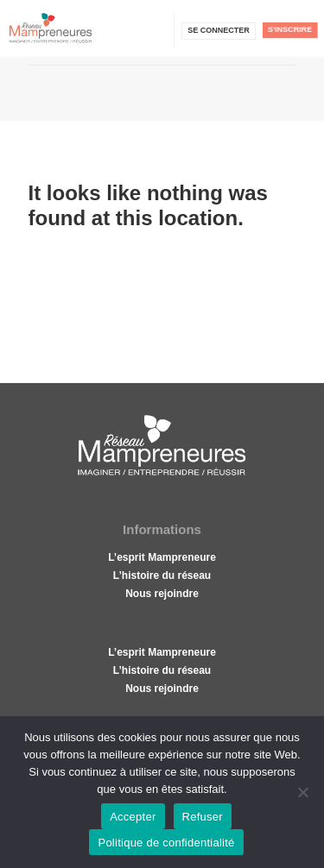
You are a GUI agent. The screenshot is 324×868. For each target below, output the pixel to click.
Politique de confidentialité (166, 843)
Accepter (133, 817)
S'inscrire (290, 29)
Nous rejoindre (162, 594)
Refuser (203, 817)
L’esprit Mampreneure (162, 557)
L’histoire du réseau (162, 576)
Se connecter (219, 30)
